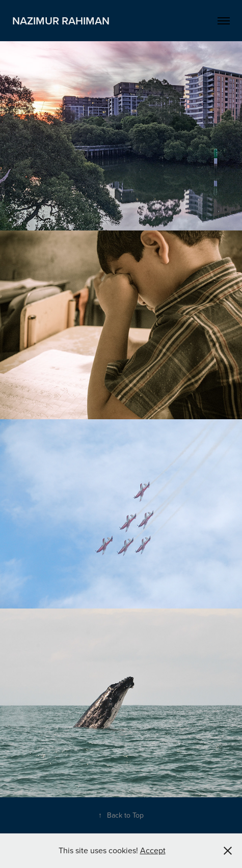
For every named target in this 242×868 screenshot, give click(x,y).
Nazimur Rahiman (61, 20)
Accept (153, 850)
